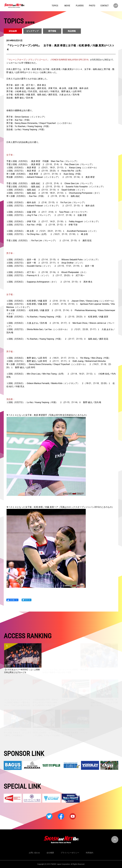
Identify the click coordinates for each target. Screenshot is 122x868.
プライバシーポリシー (70, 853)
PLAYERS (80, 6)
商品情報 (72, 31)
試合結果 (13, 31)
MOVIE (67, 6)
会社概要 (50, 853)
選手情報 (52, 31)
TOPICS (55, 6)
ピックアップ (32, 31)
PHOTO (92, 6)
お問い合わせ (34, 853)
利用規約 (90, 853)
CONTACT (104, 6)
